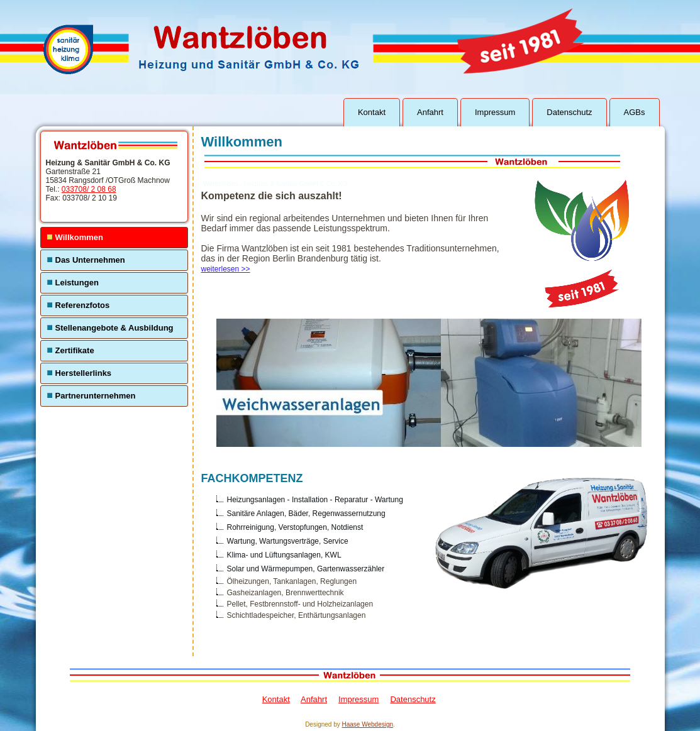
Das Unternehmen (90, 260)
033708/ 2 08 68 (89, 189)
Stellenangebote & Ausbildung (114, 328)
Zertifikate (75, 350)
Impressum (495, 112)
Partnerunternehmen (96, 396)
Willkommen (79, 237)
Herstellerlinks (84, 373)
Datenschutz (569, 112)
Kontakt (372, 112)
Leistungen (77, 283)
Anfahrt (430, 112)
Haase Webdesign (368, 724)
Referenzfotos (83, 305)
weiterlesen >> (226, 269)
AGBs (635, 112)
